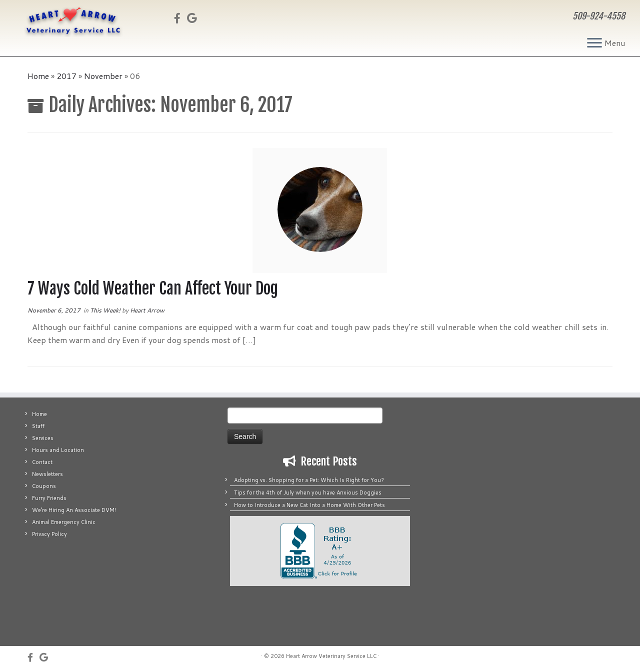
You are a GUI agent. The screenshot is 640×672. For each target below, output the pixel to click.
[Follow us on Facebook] (180, 18)
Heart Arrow (147, 310)
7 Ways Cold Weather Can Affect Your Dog (153, 288)
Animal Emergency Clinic (64, 522)
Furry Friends (49, 498)
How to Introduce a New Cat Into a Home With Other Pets (309, 505)
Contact (42, 462)
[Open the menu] (594, 43)
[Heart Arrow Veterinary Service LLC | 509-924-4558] (74, 21)
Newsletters (47, 474)
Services (43, 438)
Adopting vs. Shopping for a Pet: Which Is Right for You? (309, 480)
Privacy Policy (49, 534)
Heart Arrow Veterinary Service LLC (331, 656)
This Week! (106, 310)
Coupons (44, 486)
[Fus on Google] (195, 18)
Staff (38, 426)
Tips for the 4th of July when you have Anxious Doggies (308, 492)
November (103, 76)
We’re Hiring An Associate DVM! (74, 510)
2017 (66, 76)
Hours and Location (58, 450)
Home (38, 76)
